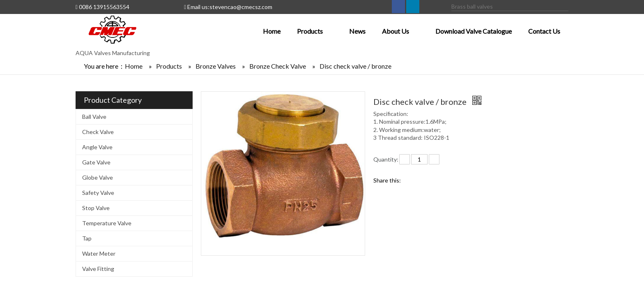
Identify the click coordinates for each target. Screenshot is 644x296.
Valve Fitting (98, 269)
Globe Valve (98, 177)
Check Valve (98, 132)
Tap (87, 238)
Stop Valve (96, 208)
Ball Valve (94, 117)
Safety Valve (98, 193)
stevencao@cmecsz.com (241, 7)
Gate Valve (96, 162)
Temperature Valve (107, 223)
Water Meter (99, 253)
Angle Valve (97, 147)
